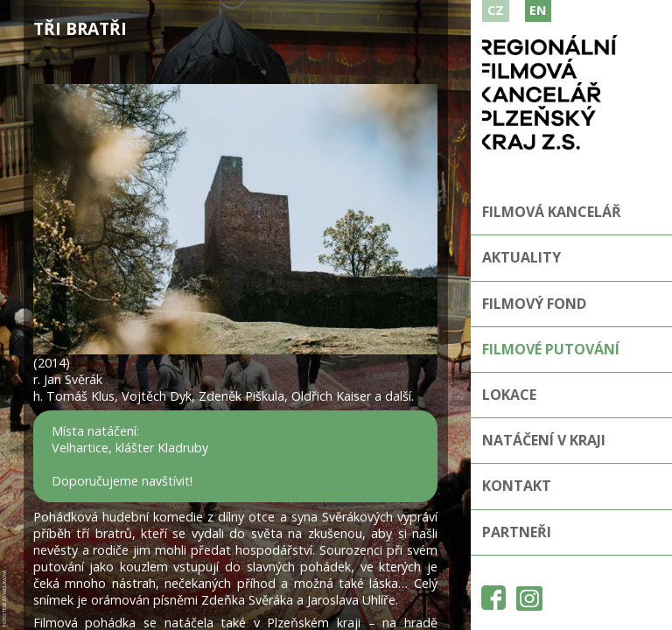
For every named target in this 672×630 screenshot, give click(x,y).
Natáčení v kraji (544, 440)
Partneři (517, 532)
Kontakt (517, 486)
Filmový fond (534, 304)
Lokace (509, 395)
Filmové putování (551, 349)
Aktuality (521, 257)
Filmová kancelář (552, 212)
